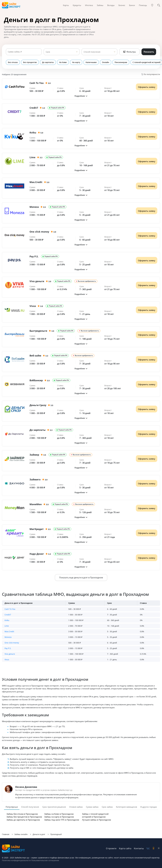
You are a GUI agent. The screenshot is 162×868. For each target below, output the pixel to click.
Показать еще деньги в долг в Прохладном (81, 578)
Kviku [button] (7, 620)
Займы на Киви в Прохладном (59, 814)
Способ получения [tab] (30, 807)
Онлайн (101, 62)
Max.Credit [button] (9, 631)
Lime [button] (7, 626)
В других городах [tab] (149, 807)
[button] (81, 96)
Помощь (143, 5)
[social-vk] (148, 849)
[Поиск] (159, 5)
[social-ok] (154, 849)
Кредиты (77, 5)
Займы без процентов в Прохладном (24, 817)
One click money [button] (12, 643)
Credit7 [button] (8, 615)
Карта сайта (125, 848)
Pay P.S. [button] (8, 648)
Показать (149, 52)
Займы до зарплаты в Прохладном (23, 820)
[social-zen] (159, 849)
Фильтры (129, 52)
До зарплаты (46, 62)
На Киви (61, 62)
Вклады (111, 5)
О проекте (111, 848)
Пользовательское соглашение (45, 860)
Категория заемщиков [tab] (127, 807)
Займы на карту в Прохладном (59, 817)
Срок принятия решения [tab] (54, 807)
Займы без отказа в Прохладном (22, 814)
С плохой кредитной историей (140, 62)
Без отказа (13, 62)
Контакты (139, 848)
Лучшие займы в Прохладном (96, 820)
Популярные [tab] (12, 807)
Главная (6, 834)
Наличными (87, 62)
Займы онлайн (21, 834)
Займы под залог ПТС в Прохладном (62, 820)
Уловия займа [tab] (76, 807)
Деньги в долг (39, 834)
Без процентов (29, 62)
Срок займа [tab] (107, 807)
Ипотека (89, 5)
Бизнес (122, 5)
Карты (66, 5)
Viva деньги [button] (10, 654)
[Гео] (152, 5)
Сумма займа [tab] (92, 807)
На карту (73, 62)
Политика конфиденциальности (16, 860)
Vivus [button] (7, 660)
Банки (132, 5)
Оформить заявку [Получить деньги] (147, 87)
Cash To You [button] (10, 609)
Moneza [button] (8, 637)
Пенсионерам (115, 62)
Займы (100, 5)
